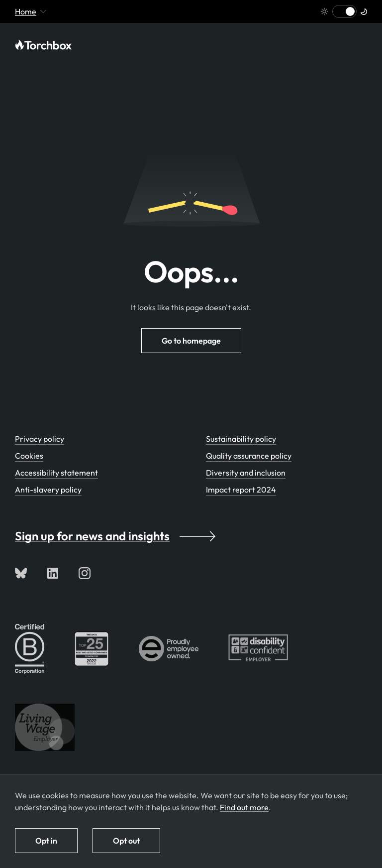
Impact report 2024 (241, 490)
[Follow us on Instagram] (85, 573)
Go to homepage (191, 341)
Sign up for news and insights (115, 536)
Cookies (29, 456)
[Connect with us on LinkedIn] (53, 573)
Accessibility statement (56, 473)
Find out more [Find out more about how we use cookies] (244, 807)
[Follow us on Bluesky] (21, 573)
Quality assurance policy (249, 456)
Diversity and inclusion (246, 473)
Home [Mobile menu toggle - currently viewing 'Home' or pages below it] (31, 11)
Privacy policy (40, 439)
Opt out (126, 841)
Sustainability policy (241, 439)
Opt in (46, 841)
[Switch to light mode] (344, 11)
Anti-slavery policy (48, 490)
